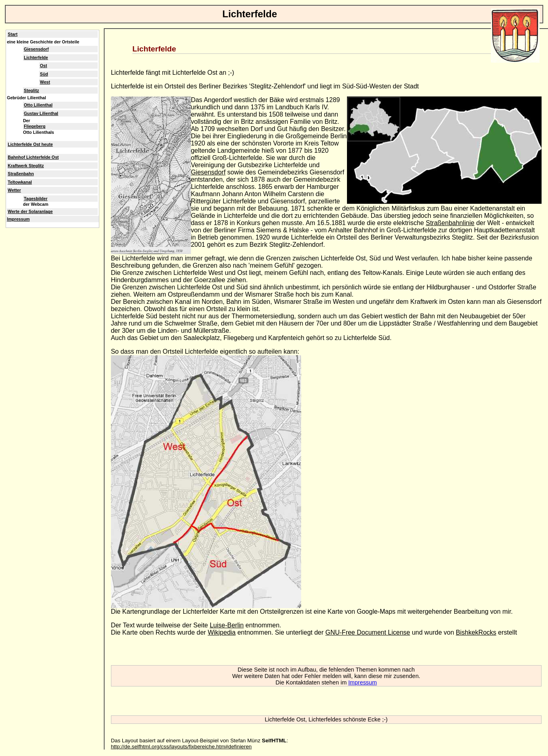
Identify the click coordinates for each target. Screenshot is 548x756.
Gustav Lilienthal (41, 113)
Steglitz (31, 90)
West (45, 82)
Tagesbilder (36, 199)
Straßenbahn (21, 174)
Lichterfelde (36, 57)
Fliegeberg (35, 126)
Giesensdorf (208, 172)
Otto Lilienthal (38, 105)
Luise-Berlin (227, 625)
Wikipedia (222, 632)
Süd (44, 74)
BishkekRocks (476, 632)
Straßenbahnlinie (450, 223)
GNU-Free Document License (368, 632)
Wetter (14, 190)
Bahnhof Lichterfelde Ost (33, 157)
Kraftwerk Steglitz (26, 166)
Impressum (362, 682)
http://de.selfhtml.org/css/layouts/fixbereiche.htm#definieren (181, 747)
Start (12, 34)
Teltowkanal (20, 182)
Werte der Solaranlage (30, 211)
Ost (43, 66)
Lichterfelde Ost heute (30, 144)
